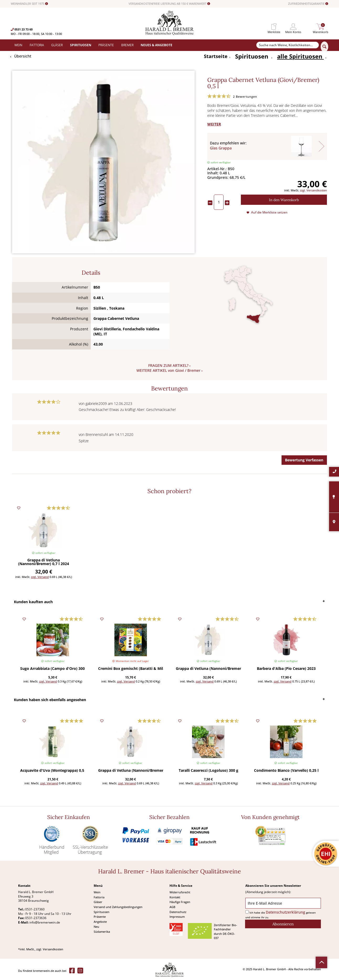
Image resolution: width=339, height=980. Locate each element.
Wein (97, 892)
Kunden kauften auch (33, 602)
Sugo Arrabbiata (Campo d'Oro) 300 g (53, 669)
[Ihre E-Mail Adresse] (283, 903)
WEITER (214, 124)
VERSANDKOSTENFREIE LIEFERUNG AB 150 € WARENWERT (169, 4)
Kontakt (175, 897)
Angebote (100, 922)
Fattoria (99, 897)
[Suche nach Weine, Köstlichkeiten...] (288, 45)
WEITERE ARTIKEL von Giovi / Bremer (168, 370)
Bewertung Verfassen (304, 460)
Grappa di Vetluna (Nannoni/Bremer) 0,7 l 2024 (44, 562)
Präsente (100, 917)
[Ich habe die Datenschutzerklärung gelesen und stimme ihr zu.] (247, 912)
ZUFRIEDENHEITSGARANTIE (308, 4)
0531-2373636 (36, 918)
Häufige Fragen (180, 902)
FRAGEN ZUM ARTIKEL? (168, 365)
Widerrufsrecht (180, 892)
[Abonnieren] (283, 924)
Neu (96, 927)
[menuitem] (274, 27)
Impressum (177, 917)
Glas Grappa (221, 148)
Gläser (98, 902)
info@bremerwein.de (45, 922)
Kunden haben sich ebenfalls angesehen (50, 700)
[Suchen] (324, 47)
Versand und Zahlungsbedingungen (118, 907)
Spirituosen (102, 912)
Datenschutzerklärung (285, 912)
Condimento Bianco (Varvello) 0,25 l (286, 771)
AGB (172, 907)
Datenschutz (178, 912)
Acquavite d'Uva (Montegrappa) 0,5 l (53, 771)
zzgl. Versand (40, 577)
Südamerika (102, 932)
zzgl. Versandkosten (313, 190)
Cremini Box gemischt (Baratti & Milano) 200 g (131, 669)
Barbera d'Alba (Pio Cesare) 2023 (286, 669)
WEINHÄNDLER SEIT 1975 (29, 4)
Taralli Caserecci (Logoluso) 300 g (208, 771)
